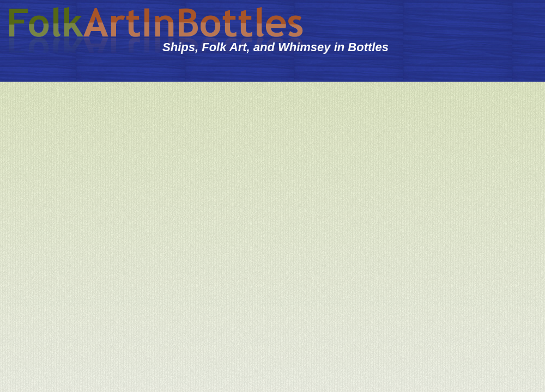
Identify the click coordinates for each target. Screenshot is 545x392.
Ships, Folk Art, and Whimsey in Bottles (275, 47)
